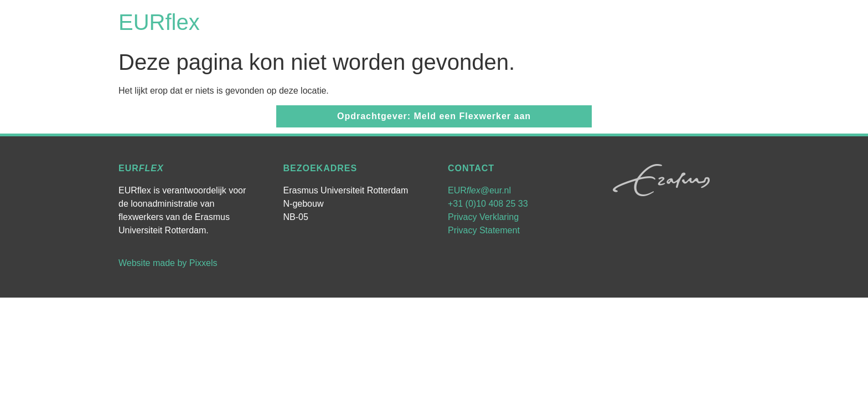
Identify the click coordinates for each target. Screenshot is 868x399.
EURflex (159, 22)
